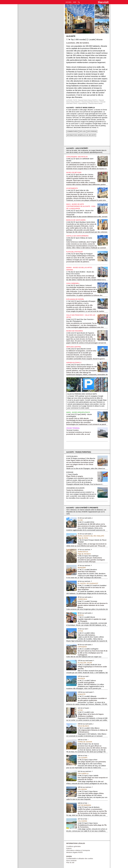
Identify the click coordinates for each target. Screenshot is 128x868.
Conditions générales (73, 846)
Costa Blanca (72, 456)
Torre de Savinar (85, 742)
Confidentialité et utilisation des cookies (80, 859)
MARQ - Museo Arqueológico (78, 412)
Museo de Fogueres (75, 331)
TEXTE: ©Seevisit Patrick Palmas (82, 100)
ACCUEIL (69, 2)
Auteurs (69, 848)
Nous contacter (71, 861)
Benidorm (82, 568)
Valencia (81, 678)
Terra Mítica (83, 552)
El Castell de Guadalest (88, 583)
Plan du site (70, 863)
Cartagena (82, 647)
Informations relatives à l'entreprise (78, 850)
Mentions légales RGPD (74, 852)
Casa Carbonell (73, 283)
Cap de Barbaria (84, 805)
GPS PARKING (92, 131)
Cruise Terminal (73, 428)
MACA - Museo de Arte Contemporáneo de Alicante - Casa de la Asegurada (81, 206)
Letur (80, 710)
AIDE (75, 2)
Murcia (81, 615)
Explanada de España (75, 299)
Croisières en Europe (75, 488)
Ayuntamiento (72, 188)
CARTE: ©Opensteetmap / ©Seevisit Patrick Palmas (88, 103)
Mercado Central (74, 347)
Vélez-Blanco (83, 726)
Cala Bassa (82, 789)
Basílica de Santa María (76, 220)
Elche (80, 520)
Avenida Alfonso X (74, 363)
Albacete (82, 694)
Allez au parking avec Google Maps (82, 394)
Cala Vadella (83, 773)
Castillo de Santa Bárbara (77, 236)
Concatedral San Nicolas (77, 157)
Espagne (70, 472)
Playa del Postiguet (75, 252)
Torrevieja (82, 599)
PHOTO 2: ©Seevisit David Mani (84, 102)
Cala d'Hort (83, 758)
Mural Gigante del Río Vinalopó (91, 536)
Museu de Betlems (74, 172)
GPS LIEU (83, 131)
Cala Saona (82, 821)
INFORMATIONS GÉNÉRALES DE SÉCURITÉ (81, 135)
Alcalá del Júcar (85, 663)
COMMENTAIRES (72, 131)
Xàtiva (80, 631)
